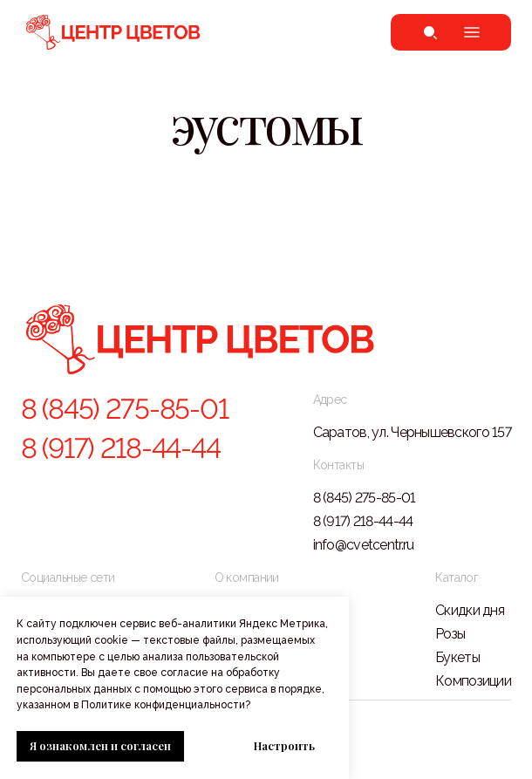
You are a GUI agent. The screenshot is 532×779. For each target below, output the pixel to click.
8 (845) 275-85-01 (124, 409)
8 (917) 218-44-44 (120, 448)
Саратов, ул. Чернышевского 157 (412, 432)
